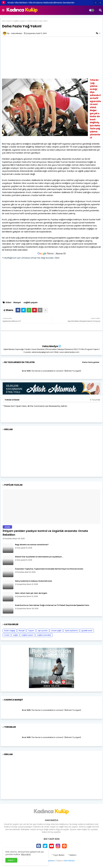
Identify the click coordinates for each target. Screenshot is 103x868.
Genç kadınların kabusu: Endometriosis (33, 581)
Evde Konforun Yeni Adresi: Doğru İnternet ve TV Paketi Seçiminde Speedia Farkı (52, 605)
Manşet (17, 303)
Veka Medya (50, 346)
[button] (96, 3)
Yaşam (31, 631)
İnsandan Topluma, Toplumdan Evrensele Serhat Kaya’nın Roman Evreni (49, 569)
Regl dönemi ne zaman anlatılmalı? (32, 545)
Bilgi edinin (26, 854)
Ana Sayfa (7, 21)
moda (7, 635)
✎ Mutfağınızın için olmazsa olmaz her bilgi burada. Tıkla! (31, 258)
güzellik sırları (87, 631)
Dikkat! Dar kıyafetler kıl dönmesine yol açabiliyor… (39, 557)
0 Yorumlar (95, 400)
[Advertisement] (51, 453)
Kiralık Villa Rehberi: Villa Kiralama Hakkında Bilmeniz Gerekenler (41, 3)
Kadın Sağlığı (10, 631)
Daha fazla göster (91, 362)
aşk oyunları (43, 631)
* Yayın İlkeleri (58, 855)
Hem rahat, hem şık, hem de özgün (31, 593)
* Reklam (72, 855)
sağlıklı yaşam (19, 21)
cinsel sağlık (56, 631)
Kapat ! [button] (11, 860)
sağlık (15, 635)
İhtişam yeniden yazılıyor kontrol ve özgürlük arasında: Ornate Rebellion (45, 533)
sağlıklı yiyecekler (44, 635)
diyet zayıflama (71, 631)
